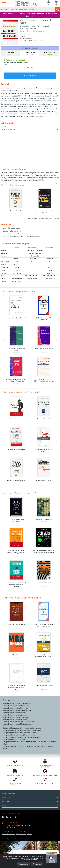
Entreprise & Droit (9, 730)
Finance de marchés (35, 737)
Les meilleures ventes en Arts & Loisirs (16, 717)
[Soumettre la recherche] (58, 10)
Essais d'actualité (17, 728)
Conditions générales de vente (21, 839)
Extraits (4, 126)
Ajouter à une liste (30, 48)
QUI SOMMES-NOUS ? (8, 793)
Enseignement (21, 737)
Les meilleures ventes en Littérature (15, 715)
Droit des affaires (31, 742)
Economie (20, 730)
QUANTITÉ (30, 67)
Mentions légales (7, 839)
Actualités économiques (33, 728)
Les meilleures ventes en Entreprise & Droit (17, 710)
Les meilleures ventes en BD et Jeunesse (17, 724)
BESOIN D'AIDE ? (30, 801)
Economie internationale (33, 730)
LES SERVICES (30, 805)
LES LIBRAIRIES (30, 797)
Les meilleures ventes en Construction (16, 708)
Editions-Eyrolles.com (8, 834)
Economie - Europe (31, 733)
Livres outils (35, 256)
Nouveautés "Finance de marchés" (19, 493)
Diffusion (29, 834)
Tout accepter (24, 864)
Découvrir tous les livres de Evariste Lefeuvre (44, 218)
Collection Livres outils (41, 31)
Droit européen (21, 739)
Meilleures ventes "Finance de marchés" (22, 598)
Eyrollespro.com (21, 834)
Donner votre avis (26, 38)
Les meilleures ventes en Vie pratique (15, 720)
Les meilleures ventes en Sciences (14, 713)
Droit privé (20, 742)
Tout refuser (37, 864)
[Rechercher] (28, 10)
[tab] (11, 53)
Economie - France (31, 735)
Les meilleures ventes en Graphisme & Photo (18, 704)
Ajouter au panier (30, 75)
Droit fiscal (28, 746)
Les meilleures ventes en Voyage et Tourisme (18, 722)
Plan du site (34, 839)
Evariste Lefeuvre (26, 31)
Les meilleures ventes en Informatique (16, 706)
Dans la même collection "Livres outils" (21, 392)
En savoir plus (54, 183)
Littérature (6, 728)
